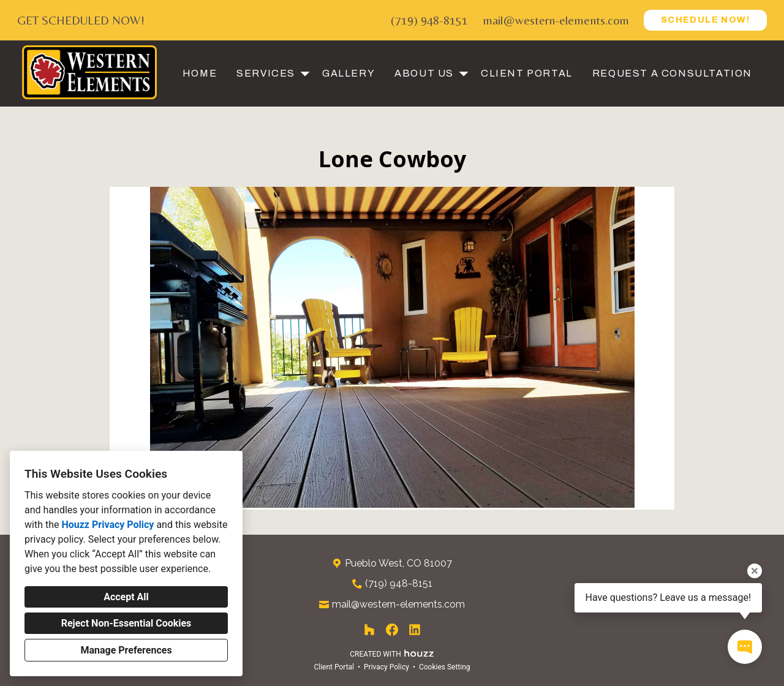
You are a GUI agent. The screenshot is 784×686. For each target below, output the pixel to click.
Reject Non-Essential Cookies (126, 623)
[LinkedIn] (415, 630)
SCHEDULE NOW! (705, 20)
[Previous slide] (127, 349)
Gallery (349, 73)
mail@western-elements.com (556, 20)
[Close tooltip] (755, 571)
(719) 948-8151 (429, 20)
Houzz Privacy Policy (107, 525)
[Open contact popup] (745, 647)
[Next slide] (657, 349)
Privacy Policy (386, 667)
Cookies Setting (445, 667)
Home (200, 73)
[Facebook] (392, 630)
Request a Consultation (672, 73)
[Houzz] (369, 630)
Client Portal (527, 73)
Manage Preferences (126, 650)
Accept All (126, 597)
